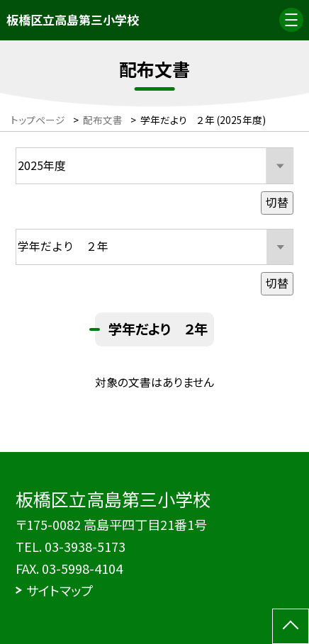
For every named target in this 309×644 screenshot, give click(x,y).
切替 (277, 202)
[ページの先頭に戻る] (291, 626)
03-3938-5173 (85, 546)
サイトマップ (60, 590)
